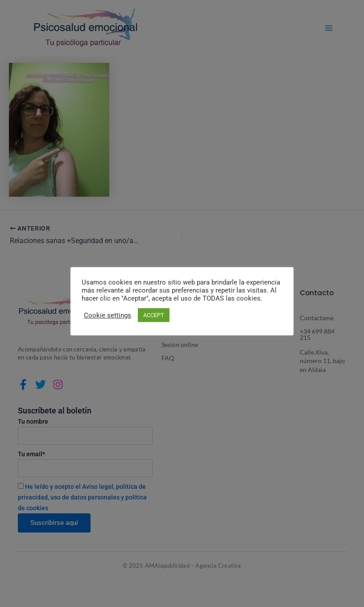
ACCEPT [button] (154, 315)
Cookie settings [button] (108, 315)
